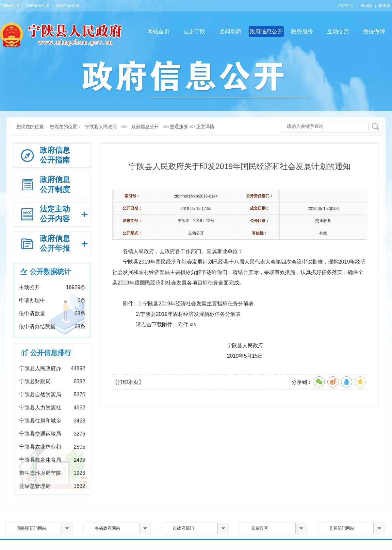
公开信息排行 (51, 353)
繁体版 (384, 6)
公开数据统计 (50, 272)
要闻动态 (230, 32)
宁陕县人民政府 (101, 127)
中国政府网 (10, 6)
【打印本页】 (128, 382)
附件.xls (187, 325)
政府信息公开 (266, 32)
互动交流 (338, 32)
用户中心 (346, 6)
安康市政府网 (68, 6)
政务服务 (302, 32)
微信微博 (374, 32)
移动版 (366, 6)
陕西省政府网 (38, 6)
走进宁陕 (194, 32)
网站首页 (158, 32)
